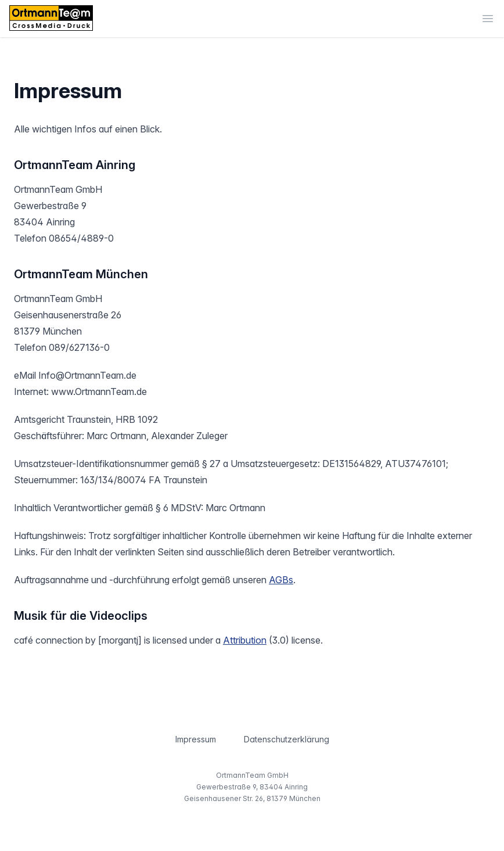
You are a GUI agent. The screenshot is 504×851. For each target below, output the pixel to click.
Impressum (196, 739)
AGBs (281, 580)
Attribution (245, 640)
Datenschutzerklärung (287, 739)
